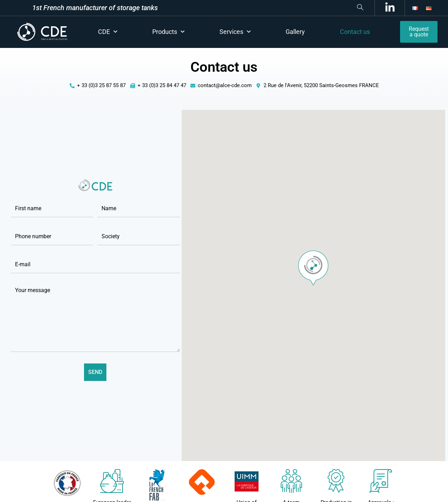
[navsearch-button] (261, 8)
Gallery (295, 32)
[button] (313, 268)
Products (168, 32)
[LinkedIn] (389, 8)
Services (235, 32)
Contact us (355, 32)
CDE (108, 32)
